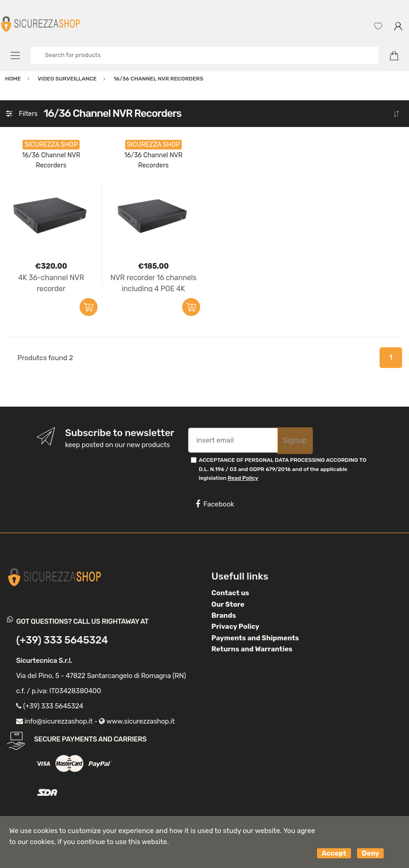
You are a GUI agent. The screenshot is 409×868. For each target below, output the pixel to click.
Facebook (215, 504)
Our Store (228, 604)
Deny (370, 853)
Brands (224, 615)
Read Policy (243, 478)
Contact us (230, 593)
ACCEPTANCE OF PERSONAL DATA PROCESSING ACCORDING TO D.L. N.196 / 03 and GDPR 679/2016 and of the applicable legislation (282, 469)
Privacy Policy (236, 627)
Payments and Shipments (255, 638)
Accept (334, 853)
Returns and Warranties (252, 649)
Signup (295, 440)
